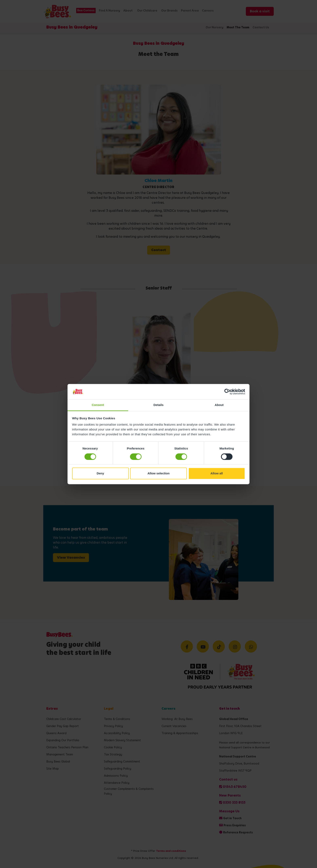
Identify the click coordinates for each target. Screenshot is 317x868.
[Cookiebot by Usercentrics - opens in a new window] (227, 392)
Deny (100, 473)
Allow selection (158, 473)
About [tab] (219, 405)
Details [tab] (158, 405)
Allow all (217, 473)
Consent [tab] (98, 405)
